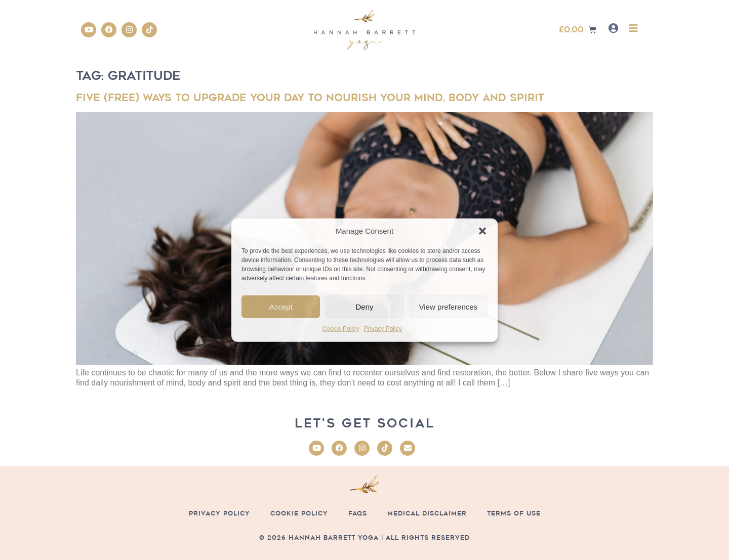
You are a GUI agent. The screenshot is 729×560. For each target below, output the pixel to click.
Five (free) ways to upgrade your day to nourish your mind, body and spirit (310, 98)
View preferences (449, 307)
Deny (364, 307)
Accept (281, 307)
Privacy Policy (383, 329)
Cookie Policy (340, 329)
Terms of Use (514, 513)
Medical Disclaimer (427, 513)
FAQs (358, 513)
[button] (482, 231)
